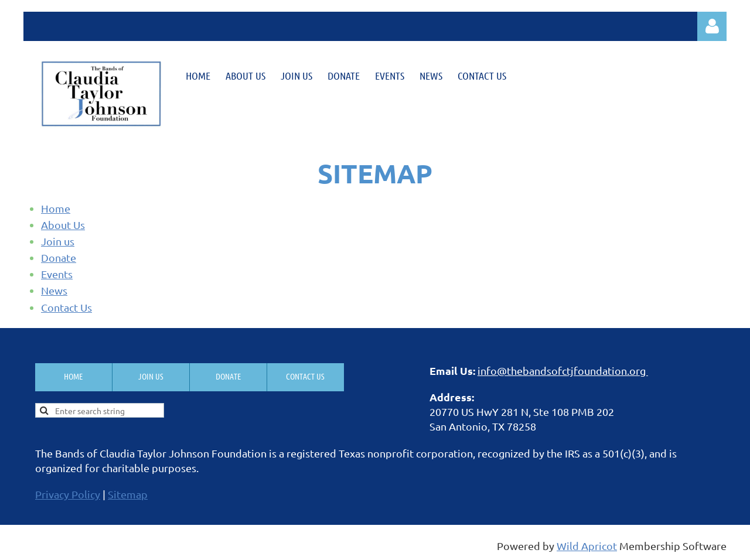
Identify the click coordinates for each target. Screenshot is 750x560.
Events (57, 274)
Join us (58, 241)
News (54, 290)
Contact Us (67, 307)
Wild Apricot (587, 546)
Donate (59, 257)
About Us (63, 225)
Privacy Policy (68, 494)
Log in (712, 26)
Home (56, 208)
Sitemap (128, 494)
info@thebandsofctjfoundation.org (563, 371)
